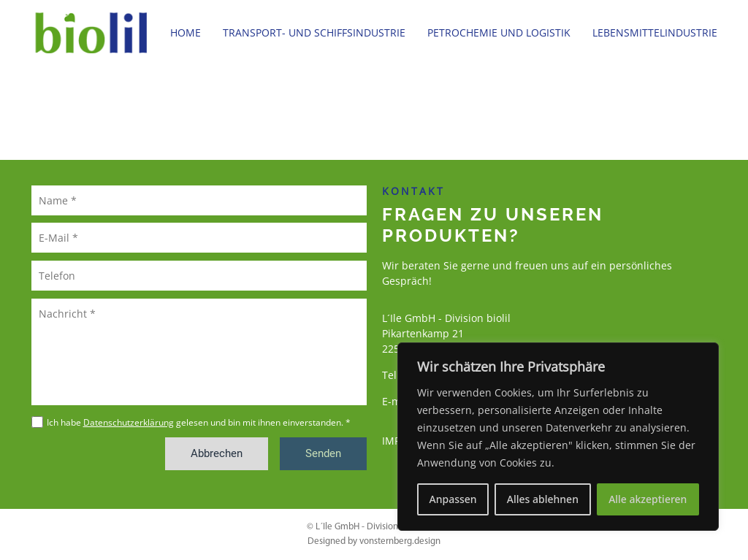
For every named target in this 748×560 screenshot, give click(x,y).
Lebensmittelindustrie (655, 32)
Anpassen (453, 499)
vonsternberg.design (400, 541)
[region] (558, 437)
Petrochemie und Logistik (499, 32)
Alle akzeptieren (648, 499)
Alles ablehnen (543, 499)
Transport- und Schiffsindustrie (314, 32)
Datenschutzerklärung (129, 422)
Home (186, 32)
